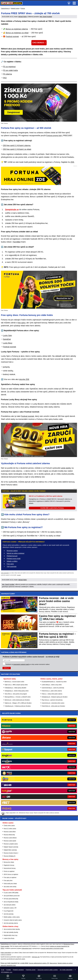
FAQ (5, 78)
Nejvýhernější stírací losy (11, 935)
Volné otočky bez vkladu (10, 884)
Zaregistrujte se (12, 210)
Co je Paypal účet (9, 911)
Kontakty (9, 970)
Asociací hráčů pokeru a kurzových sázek (52, 948)
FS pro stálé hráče (10, 70)
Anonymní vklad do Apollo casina (13, 920)
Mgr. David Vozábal (46, 17)
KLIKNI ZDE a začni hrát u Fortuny (52, 508)
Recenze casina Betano (10, 838)
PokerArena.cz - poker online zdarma (52, 691)
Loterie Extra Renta (9, 938)
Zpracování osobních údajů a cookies (48, 970)
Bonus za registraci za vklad (17, 33)
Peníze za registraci (9, 871)
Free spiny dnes (8, 880)
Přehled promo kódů (14, 559)
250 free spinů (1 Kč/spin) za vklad (17, 149)
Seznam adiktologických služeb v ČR (39, 963)
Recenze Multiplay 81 (10, 856)
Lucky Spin (7, 336)
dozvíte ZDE (24, 379)
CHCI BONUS (38, 43)
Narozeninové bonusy (10, 868)
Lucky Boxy (8, 343)
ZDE (72, 162)
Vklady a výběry (12, 561)
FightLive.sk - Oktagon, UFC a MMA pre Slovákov (18, 703)
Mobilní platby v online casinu (12, 917)
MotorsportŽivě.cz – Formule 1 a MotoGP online (18, 697)
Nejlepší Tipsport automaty (11, 847)
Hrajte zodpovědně (5, 573)
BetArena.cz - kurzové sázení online (14, 682)
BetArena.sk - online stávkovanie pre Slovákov (17, 700)
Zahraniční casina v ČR (10, 908)
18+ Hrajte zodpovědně (66, 970)
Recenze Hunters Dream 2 (11, 853)
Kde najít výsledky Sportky (11, 932)
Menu (74, 3)
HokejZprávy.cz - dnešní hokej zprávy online (17, 691)
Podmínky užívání (31, 970)
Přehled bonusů (12, 556)
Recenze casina (12, 551)
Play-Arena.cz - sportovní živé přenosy (52, 700)
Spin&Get (7, 339)
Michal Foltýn (23, 17)
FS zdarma (7, 74)
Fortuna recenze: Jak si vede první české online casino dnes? (56, 601)
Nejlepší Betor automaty (10, 850)
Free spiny (10, 564)
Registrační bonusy (9, 865)
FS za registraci (9, 67)
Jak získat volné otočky (10, 887)
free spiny (21, 323)
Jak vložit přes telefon (10, 905)
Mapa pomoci (53, 963)
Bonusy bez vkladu (9, 862)
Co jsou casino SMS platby (11, 893)
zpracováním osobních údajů (21, 664)
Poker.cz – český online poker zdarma (52, 694)
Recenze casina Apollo (10, 841)
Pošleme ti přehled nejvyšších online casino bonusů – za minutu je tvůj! (31, 657)
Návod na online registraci (15, 553)
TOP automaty (12, 566)
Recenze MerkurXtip (9, 835)
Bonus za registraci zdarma (17, 29)
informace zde (36, 957)
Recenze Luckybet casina (11, 844)
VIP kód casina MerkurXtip (11, 899)
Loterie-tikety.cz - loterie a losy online (52, 685)
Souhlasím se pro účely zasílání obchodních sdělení (28, 664)
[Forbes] (46, 761)
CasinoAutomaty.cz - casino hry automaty (53, 688)
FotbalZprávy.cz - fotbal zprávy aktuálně (15, 688)
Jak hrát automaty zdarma (11, 923)
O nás (3, 970)
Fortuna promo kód (54, 136)
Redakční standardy (18, 970)
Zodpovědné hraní (26, 948)
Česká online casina (9, 826)
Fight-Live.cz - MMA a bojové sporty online (16, 685)
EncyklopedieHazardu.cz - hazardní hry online (54, 682)
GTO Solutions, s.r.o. (7, 972)
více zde (19, 575)
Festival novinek (12, 37)
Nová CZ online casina (10, 829)
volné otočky (66, 468)
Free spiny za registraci (10, 877)
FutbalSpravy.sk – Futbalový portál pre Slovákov (18, 706)
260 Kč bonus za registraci (11, 874)
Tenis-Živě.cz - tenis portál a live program (16, 694)
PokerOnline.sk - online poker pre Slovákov (53, 706)
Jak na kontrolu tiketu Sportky (12, 929)
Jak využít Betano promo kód (12, 896)
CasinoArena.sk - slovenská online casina (53, 703)
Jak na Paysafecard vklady (11, 902)
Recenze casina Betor (10, 832)
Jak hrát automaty (9, 914)
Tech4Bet (17, 242)
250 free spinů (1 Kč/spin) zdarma (17, 146)
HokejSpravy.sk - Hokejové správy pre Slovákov (55, 697)
